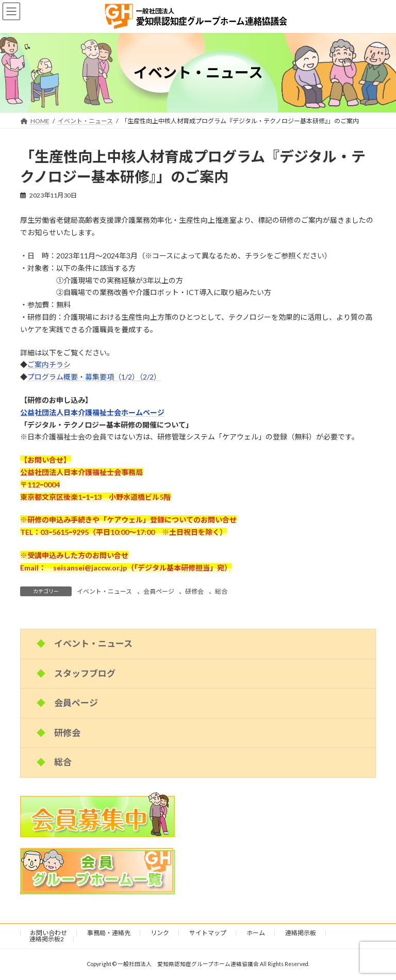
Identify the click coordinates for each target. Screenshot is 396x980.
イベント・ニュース (104, 591)
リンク (160, 933)
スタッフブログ (85, 673)
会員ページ (159, 591)
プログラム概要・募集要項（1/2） (83, 377)
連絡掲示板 (301, 933)
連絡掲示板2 (47, 939)
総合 (221, 591)
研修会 (194, 591)
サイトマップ (208, 933)
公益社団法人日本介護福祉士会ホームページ (92, 412)
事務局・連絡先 (109, 933)
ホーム (256, 933)
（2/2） (150, 377)
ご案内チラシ (49, 364)
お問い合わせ (48, 933)
